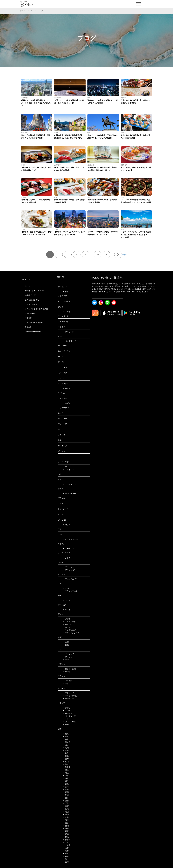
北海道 (67, 845)
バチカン (67, 713)
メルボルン (68, 470)
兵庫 (66, 806)
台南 (66, 642)
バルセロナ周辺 (70, 696)
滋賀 (66, 778)
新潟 (66, 826)
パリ (66, 684)
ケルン (67, 588)
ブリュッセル (69, 570)
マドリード (68, 693)
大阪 (66, 842)
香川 (66, 787)
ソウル (67, 600)
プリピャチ (68, 332)
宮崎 (66, 750)
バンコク (67, 660)
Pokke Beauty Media (33, 332)
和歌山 (67, 767)
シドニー (67, 558)
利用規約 (28, 318)
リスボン (67, 610)
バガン (67, 403)
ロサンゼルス (69, 624)
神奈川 (67, 840)
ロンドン (67, 672)
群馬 (66, 837)
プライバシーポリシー (34, 323)
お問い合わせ (30, 313)
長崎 (66, 856)
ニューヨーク (69, 622)
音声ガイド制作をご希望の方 (36, 309)
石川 (66, 820)
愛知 (66, 834)
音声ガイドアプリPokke (34, 291)
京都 (66, 851)
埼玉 (66, 773)
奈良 (66, 823)
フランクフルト (70, 591)
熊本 (66, 764)
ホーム (23, 11)
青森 (66, 784)
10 (97, 255)
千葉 (66, 803)
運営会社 (28, 327)
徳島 (66, 734)
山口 (66, 745)
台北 (66, 645)
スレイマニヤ (69, 484)
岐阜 (66, 770)
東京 (66, 862)
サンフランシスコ (71, 633)
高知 (66, 748)
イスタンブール (70, 539)
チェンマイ (68, 654)
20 (106, 255)
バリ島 (67, 388)
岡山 (66, 812)
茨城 (66, 828)
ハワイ (67, 627)
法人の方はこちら (32, 300)
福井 (66, 759)
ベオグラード (69, 341)
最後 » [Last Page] (125, 255)
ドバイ (67, 312)
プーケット (68, 657)
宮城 (66, 789)
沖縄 (66, 795)
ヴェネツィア (69, 716)
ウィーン (67, 467)
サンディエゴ (69, 630)
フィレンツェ (69, 722)
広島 (66, 817)
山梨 (66, 848)
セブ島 (67, 525)
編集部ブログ (30, 295)
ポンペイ (67, 711)
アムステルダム (70, 579)
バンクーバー (69, 494)
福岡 (66, 792)
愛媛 (66, 801)
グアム (67, 619)
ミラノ (67, 719)
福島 (66, 756)
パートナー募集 (31, 304)
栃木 (66, 809)
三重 (66, 854)
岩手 (66, 781)
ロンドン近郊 (69, 669)
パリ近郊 (67, 681)
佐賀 (66, 737)
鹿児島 (67, 742)
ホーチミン (68, 549)
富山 (66, 762)
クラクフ (67, 292)
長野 (66, 831)
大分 (66, 798)
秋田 (66, 753)
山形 (66, 776)
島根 (66, 859)
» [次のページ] (118, 255)
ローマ (67, 724)
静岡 (66, 815)
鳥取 (66, 739)
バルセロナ (68, 699)
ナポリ (67, 708)
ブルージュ (68, 567)
